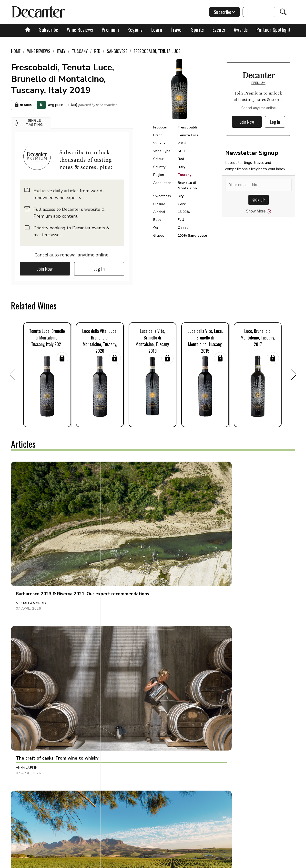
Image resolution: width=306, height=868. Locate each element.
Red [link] (97, 51)
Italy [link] (61, 51)
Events (219, 30)
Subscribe (49, 30)
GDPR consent (231, 863)
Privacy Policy (164, 863)
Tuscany (184, 175)
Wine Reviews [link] (39, 51)
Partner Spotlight (274, 30)
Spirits (198, 30)
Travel (177, 30)
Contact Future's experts (97, 863)
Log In (99, 267)
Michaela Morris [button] (31, 531)
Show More (259, 211)
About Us (64, 863)
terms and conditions (198, 863)
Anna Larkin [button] (120, 531)
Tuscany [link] (80, 51)
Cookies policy (135, 863)
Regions (135, 30)
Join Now (45, 267)
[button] (31, 121)
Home (16, 51)
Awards (241, 30)
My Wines (23, 104)
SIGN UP (259, 200)
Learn (157, 30)
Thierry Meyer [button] (28, 741)
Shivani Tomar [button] (216, 741)
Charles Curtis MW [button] (33, 630)
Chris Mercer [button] (215, 531)
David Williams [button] (123, 630)
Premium (110, 30)
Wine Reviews (80, 30)
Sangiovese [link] (117, 51)
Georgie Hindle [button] (123, 741)
